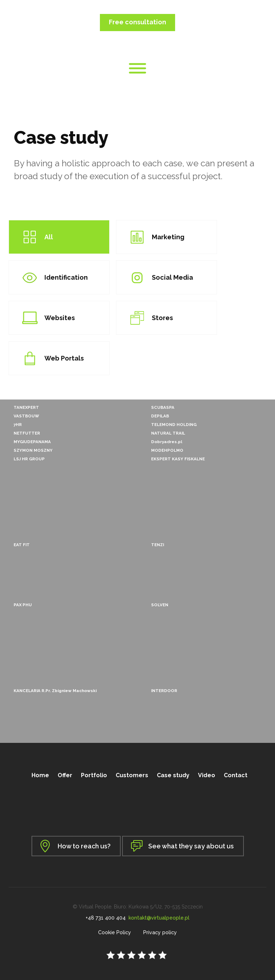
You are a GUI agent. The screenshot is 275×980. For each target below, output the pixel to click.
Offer (65, 775)
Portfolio (94, 775)
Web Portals (64, 358)
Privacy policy (160, 932)
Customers (132, 775)
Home (40, 775)
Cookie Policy (115, 932)
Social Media (172, 277)
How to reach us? (84, 846)
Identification (66, 277)
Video (207, 775)
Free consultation (137, 22)
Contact (236, 775)
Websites (60, 318)
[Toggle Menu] (137, 68)
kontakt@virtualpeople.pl (159, 918)
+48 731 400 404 (106, 918)
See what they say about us (191, 846)
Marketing (168, 237)
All (49, 237)
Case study (173, 775)
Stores (162, 318)
